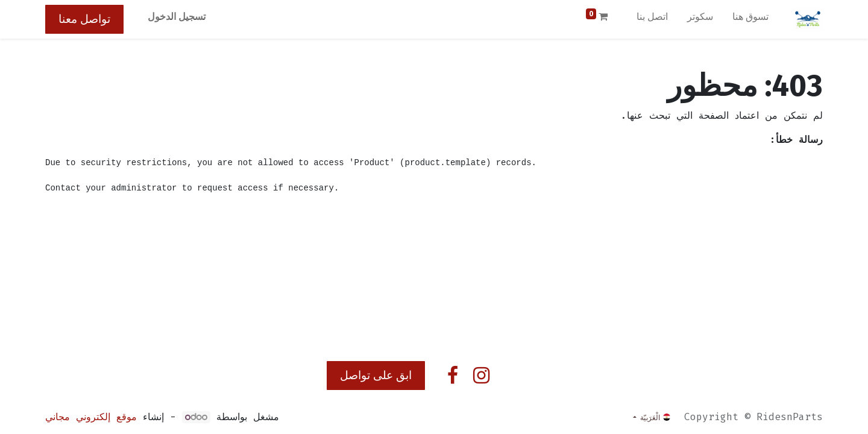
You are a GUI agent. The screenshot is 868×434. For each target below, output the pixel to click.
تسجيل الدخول (177, 17)
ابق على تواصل (376, 375)
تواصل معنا (84, 19)
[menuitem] (750, 19)
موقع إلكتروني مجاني (91, 417)
